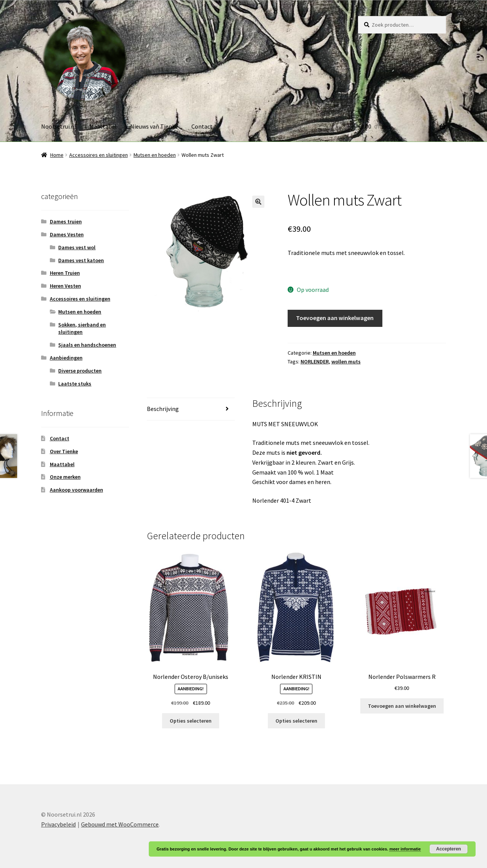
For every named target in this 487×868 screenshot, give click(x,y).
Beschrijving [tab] (163, 409)
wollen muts (346, 362)
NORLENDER (315, 362)
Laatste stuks (75, 384)
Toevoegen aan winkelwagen (335, 318)
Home (57, 155)
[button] (258, 202)
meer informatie (405, 849)
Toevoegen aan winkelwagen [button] (402, 706)
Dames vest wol (77, 247)
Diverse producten (80, 371)
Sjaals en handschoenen (87, 345)
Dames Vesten (67, 234)
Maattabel (103, 126)
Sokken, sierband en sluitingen (82, 328)
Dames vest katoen (81, 260)
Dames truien (66, 221)
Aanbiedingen (66, 358)
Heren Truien (65, 273)
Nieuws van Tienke (154, 126)
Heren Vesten (65, 286)
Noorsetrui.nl (59, 126)
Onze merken (65, 477)
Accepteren (448, 849)
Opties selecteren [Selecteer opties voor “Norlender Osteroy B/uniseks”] (191, 721)
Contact (202, 126)
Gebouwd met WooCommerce (120, 824)
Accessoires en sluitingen (99, 155)
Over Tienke (64, 451)
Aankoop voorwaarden (76, 490)
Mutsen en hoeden (155, 155)
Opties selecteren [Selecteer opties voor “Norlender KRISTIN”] (296, 721)
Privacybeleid (58, 824)
